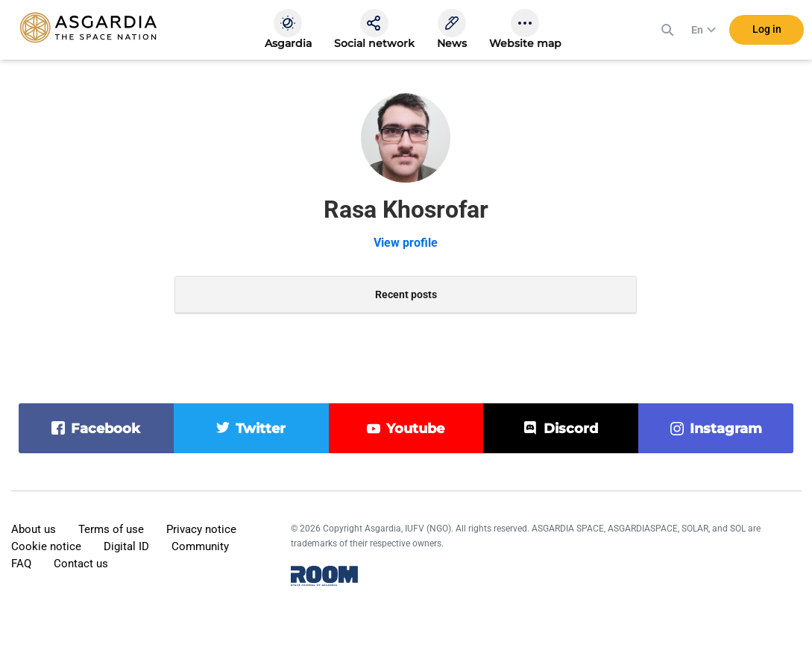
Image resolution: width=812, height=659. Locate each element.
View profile (406, 243)
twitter (261, 429)
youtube (415, 429)
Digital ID (126, 546)
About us (34, 529)
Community (200, 546)
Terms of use (111, 529)
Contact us (81, 564)
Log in (767, 29)
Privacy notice (201, 529)
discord (571, 429)
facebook (106, 429)
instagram (726, 429)
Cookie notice (46, 546)
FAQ (21, 564)
